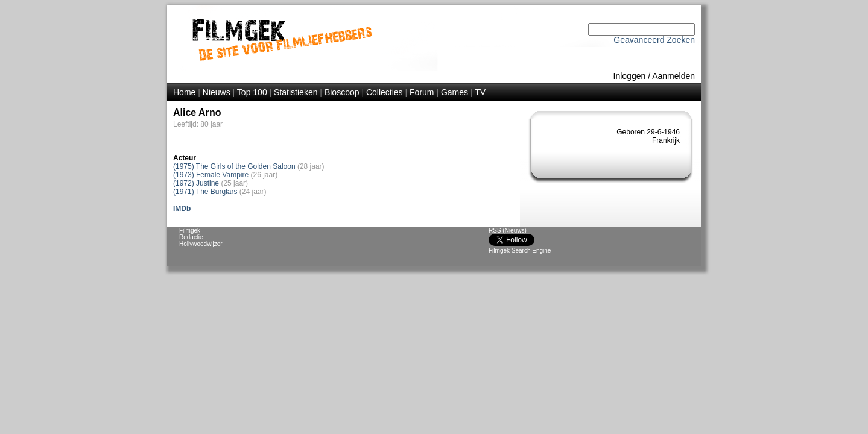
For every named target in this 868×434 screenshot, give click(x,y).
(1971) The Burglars (205, 192)
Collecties (385, 92)
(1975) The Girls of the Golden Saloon (234, 166)
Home (184, 92)
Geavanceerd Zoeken (654, 40)
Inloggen (630, 76)
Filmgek (190, 231)
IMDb (182, 209)
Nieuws (217, 92)
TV (480, 92)
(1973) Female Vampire (211, 175)
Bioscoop (342, 92)
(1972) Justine (196, 183)
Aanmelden (673, 76)
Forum (422, 92)
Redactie (191, 237)
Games (455, 92)
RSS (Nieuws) (508, 231)
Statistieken (296, 92)
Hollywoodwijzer (201, 244)
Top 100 (252, 92)
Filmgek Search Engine (520, 250)
